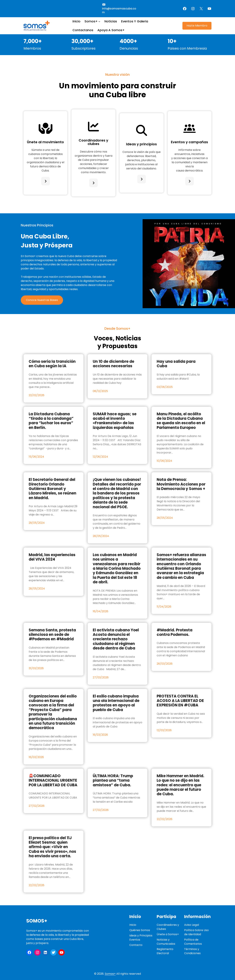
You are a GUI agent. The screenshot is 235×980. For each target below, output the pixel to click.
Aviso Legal (192, 925)
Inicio (133, 925)
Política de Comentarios (193, 942)
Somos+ (37, 921)
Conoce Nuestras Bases (42, 300)
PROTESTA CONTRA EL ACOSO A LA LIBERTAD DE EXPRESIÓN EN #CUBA (180, 701)
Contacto (136, 945)
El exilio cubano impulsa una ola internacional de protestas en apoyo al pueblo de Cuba (116, 703)
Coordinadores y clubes (93, 142)
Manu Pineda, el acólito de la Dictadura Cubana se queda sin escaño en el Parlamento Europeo (181, 421)
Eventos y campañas (189, 142)
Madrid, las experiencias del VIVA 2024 (52, 557)
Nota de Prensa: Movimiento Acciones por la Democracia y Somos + (181, 484)
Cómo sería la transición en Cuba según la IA (52, 364)
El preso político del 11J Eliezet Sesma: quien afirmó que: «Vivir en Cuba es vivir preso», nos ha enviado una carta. (52, 847)
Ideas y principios (141, 144)
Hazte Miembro (197, 26)
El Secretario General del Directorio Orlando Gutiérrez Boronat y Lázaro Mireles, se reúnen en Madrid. (52, 489)
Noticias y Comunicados (166, 942)
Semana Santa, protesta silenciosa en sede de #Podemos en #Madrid (52, 635)
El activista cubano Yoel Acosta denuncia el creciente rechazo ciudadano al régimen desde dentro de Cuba (116, 639)
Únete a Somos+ (168, 934)
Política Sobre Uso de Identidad (196, 932)
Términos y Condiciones (192, 951)
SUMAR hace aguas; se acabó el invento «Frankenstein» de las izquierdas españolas (115, 421)
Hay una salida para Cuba (176, 364)
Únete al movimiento (45, 142)
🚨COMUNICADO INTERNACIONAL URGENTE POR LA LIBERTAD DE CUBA (53, 781)
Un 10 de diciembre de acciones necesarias (113, 364)
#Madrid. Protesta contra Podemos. (175, 632)
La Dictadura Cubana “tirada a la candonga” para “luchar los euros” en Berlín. (51, 421)
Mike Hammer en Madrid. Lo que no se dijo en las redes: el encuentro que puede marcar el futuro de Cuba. (180, 785)
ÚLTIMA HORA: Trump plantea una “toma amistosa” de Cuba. (113, 781)
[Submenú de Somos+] (99, 21)
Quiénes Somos (140, 930)
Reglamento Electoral (165, 951)
